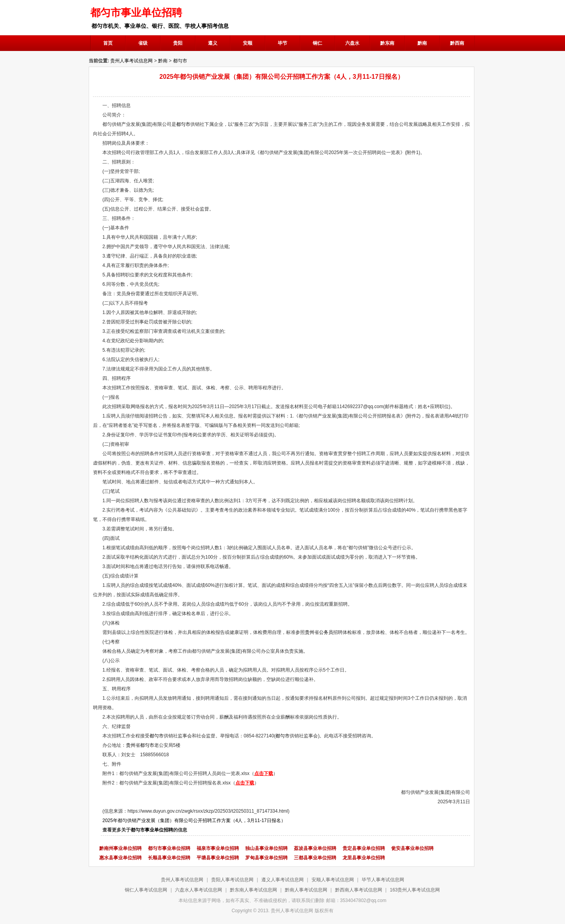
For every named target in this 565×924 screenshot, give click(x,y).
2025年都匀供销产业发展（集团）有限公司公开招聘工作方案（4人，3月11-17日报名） (194, 821)
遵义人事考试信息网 (282, 880)
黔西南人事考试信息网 (359, 890)
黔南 (163, 61)
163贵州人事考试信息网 (415, 890)
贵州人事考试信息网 (131, 61)
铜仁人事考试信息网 (146, 890)
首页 (108, 43)
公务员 (326, 632)
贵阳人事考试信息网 (232, 880)
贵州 (310, 632)
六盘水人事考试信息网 (199, 890)
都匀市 (180, 61)
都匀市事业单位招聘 (152, 830)
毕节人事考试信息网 (383, 880)
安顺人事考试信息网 (333, 880)
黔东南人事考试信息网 (253, 890)
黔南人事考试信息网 (306, 890)
